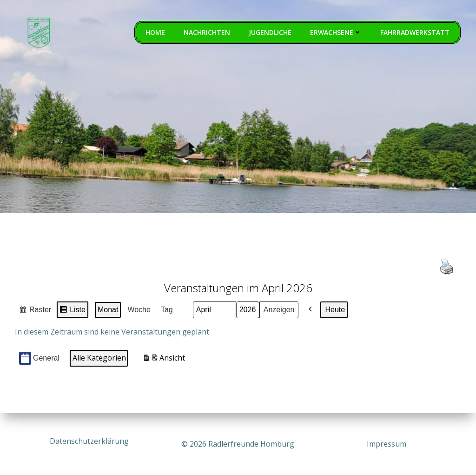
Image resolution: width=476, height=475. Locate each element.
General (39, 359)
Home (156, 33)
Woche (139, 311)
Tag (167, 311)
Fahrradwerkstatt (415, 33)
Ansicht (164, 360)
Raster (35, 312)
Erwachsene (336, 33)
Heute (335, 311)
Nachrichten (207, 33)
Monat (108, 311)
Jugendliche (271, 33)
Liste (72, 312)
